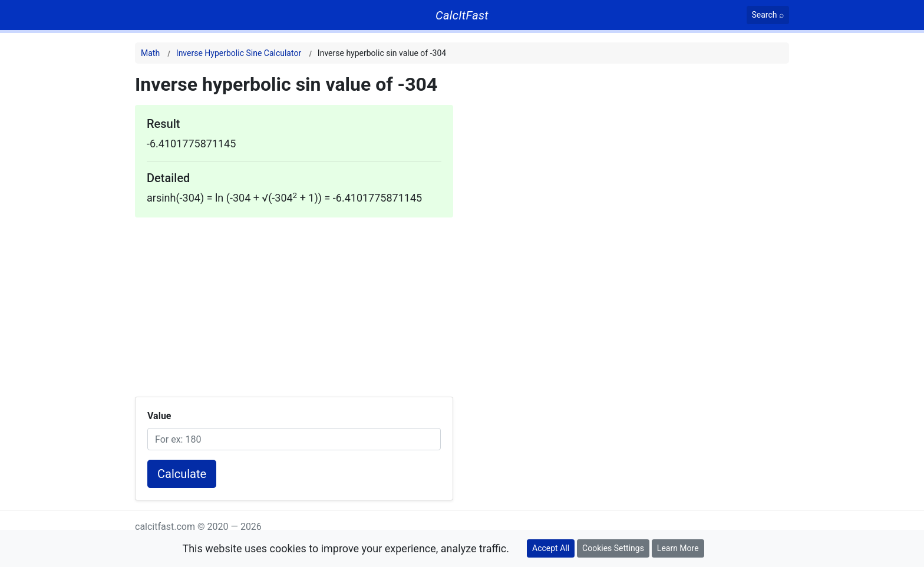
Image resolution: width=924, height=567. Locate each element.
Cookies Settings (613, 548)
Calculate (182, 474)
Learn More (678, 548)
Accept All (551, 548)
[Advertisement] (294, 300)
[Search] (768, 15)
